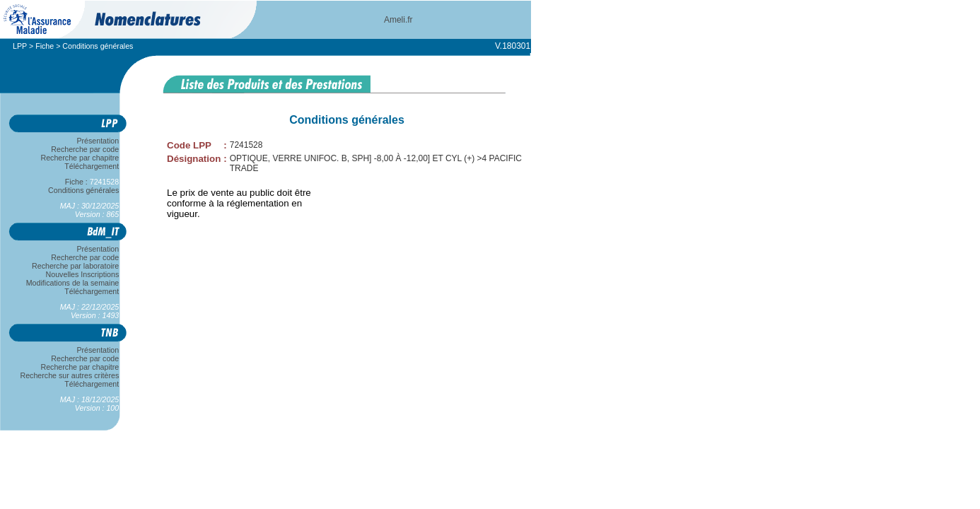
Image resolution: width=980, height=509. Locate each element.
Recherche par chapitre (80, 158)
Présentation (98, 141)
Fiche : (92, 182)
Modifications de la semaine (72, 283)
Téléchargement (92, 166)
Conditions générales (83, 190)
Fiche (45, 46)
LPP (20, 46)
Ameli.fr (398, 20)
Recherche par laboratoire (75, 266)
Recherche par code (86, 149)
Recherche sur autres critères (70, 375)
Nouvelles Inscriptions (82, 274)
